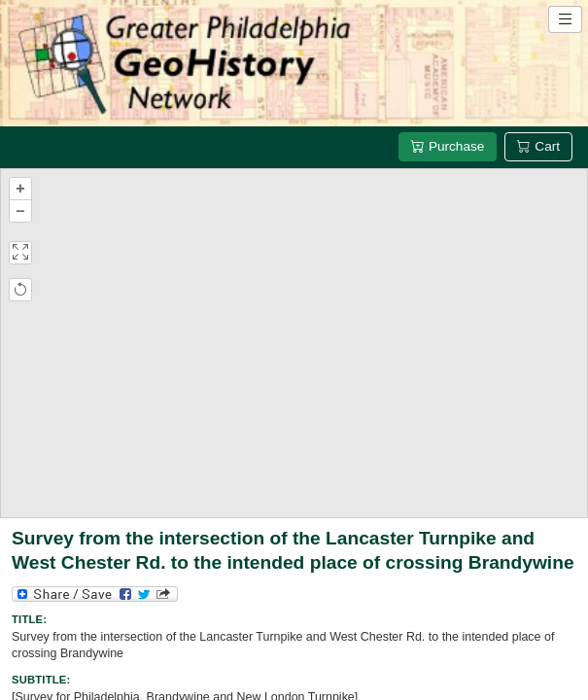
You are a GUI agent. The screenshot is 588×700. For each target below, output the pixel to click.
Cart (538, 146)
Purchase (448, 146)
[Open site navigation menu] (565, 19)
